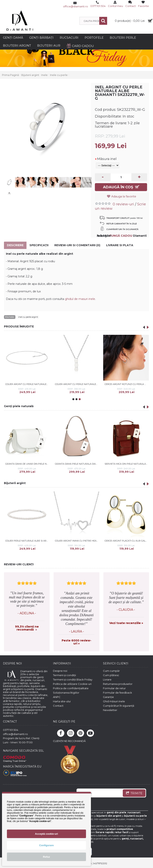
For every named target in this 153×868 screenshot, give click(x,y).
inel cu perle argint (28, 317)
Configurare (46, 845)
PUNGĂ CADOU (121, 236)
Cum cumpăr (111, 671)
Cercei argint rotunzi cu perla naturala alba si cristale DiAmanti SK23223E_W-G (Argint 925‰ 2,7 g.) (127, 384)
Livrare (107, 679)
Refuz (46, 857)
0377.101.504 (11, 730)
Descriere (15, 245)
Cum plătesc (111, 675)
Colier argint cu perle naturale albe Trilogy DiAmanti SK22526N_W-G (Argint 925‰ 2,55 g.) (77, 384)
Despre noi (60, 671)
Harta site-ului (62, 701)
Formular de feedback (118, 693)
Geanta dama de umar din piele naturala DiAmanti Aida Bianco (27, 464)
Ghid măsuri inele (114, 701)
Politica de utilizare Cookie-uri (72, 684)
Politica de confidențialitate (71, 688)
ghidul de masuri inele (80, 299)
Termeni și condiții (64, 675)
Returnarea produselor (118, 684)
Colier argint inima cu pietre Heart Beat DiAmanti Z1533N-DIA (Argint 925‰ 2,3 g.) (77, 541)
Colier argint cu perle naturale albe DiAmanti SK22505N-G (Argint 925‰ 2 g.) (27, 384)
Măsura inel (107, 159)
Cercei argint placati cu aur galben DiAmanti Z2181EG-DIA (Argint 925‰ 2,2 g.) (127, 541)
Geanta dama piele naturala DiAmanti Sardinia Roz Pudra (77, 464)
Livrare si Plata (120, 245)
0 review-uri (123, 204)
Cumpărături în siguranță (119, 706)
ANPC (57, 697)
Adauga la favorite (124, 196)
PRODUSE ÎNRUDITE (19, 326)
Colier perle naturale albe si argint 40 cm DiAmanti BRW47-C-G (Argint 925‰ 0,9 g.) (27, 541)
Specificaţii (39, 245)
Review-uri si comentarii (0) (77, 245)
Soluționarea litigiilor (66, 693)
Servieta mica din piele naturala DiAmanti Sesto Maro (127, 464)
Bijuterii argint (15, 483)
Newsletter (110, 710)
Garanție (108, 697)
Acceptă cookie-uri (46, 834)
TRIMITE (134, 793)
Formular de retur (114, 688)
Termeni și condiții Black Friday (73, 679)
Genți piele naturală (19, 406)
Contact (58, 706)
